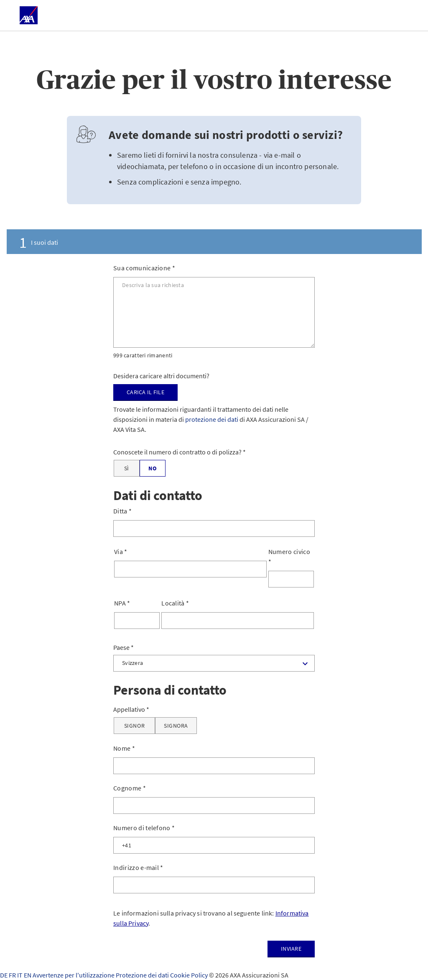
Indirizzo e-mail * (138, 867)
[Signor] (134, 726)
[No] (153, 468)
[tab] (214, 242)
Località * (175, 603)
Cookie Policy (190, 975)
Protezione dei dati (143, 975)
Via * (121, 552)
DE (4, 975)
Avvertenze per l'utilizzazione (74, 975)
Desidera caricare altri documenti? (161, 376)
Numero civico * (289, 557)
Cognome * (130, 788)
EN (28, 975)
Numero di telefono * (144, 828)
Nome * (124, 748)
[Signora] (176, 726)
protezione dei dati (212, 419)
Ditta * (122, 511)
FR (13, 975)
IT (20, 975)
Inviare (291, 949)
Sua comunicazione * (144, 268)
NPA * (122, 603)
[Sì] (127, 468)
